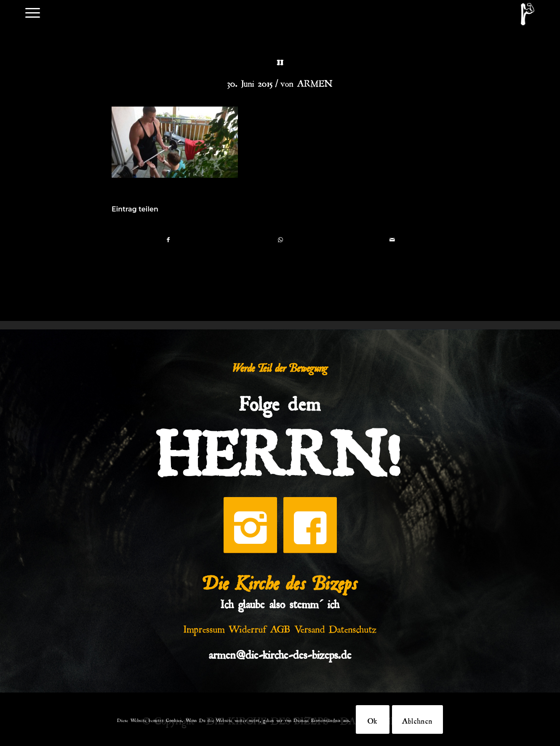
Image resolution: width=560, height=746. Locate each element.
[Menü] (33, 12)
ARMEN (315, 82)
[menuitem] (33, 12)
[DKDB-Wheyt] (528, 14)
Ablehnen (417, 719)
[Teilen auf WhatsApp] (280, 239)
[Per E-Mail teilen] (392, 239)
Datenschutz (353, 627)
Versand (310, 627)
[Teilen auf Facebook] (168, 239)
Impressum (204, 627)
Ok (373, 719)
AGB (280, 627)
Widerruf (248, 627)
